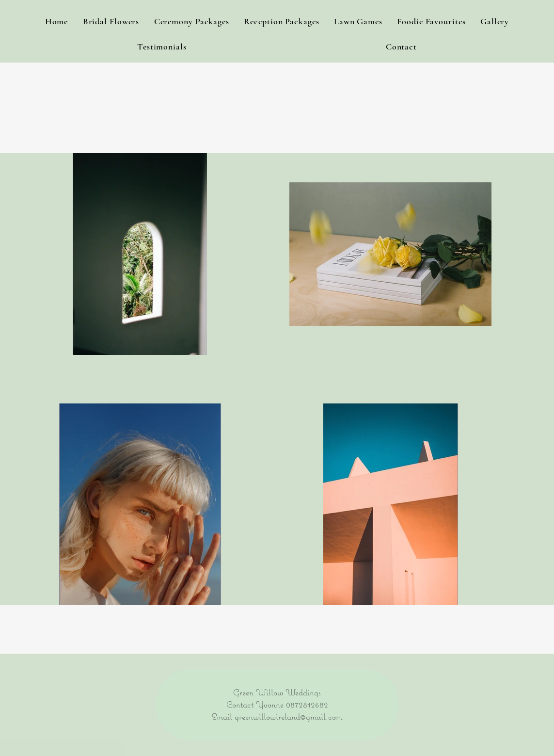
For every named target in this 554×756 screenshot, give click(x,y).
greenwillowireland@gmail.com (288, 716)
